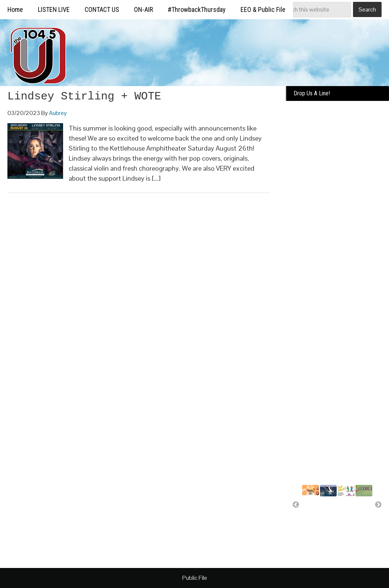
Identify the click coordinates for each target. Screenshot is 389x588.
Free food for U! (362, 508)
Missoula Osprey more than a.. (330, 512)
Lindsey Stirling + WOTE (84, 96)
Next (378, 505)
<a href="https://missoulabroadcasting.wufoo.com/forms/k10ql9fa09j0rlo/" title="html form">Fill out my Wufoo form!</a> (337, 220)
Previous (296, 505)
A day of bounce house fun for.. (346, 518)
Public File (195, 578)
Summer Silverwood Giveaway (315, 507)
